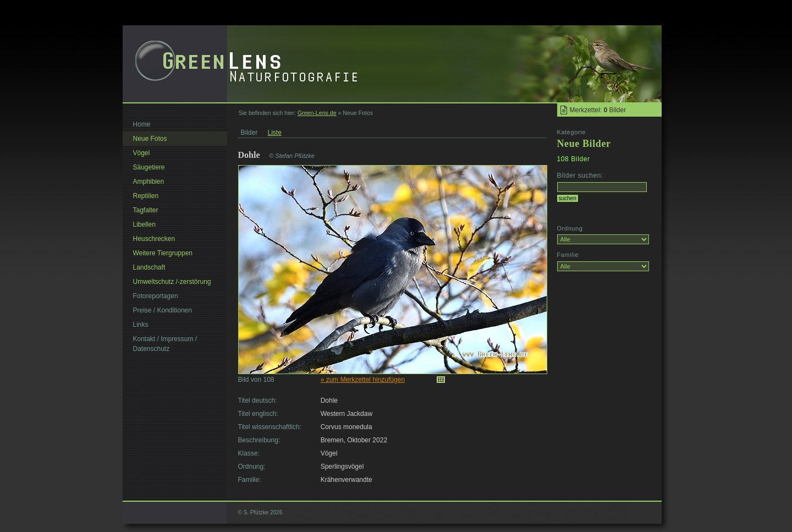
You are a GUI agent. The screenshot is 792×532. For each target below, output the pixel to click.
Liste (275, 133)
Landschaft (149, 267)
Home (142, 124)
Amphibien (149, 182)
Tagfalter (146, 210)
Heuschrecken (154, 239)
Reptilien (146, 196)
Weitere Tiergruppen (163, 253)
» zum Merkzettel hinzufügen (363, 380)
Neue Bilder (584, 144)
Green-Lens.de (317, 113)
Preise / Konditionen (163, 310)
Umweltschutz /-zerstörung (172, 282)
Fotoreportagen (156, 296)
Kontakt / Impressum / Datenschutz (165, 344)
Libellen (144, 224)
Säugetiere (149, 167)
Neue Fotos (150, 139)
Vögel (142, 153)
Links (141, 325)
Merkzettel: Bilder (598, 110)
